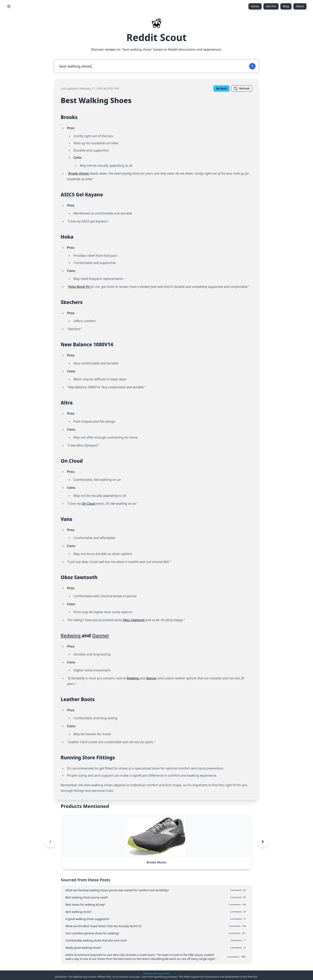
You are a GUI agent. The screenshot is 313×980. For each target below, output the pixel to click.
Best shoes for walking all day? (156, 905)
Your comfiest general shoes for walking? (156, 933)
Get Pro (271, 6)
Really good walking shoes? (156, 948)
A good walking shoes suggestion (156, 919)
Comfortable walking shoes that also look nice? (156, 940)
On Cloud (89, 504)
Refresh (242, 89)
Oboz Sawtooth (134, 620)
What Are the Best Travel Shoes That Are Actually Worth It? (156, 926)
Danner (101, 635)
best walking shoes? (156, 912)
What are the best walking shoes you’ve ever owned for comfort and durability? (156, 890)
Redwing (71, 635)
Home (255, 6)
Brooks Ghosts (79, 173)
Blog (286, 6)
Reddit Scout (156, 37)
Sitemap (148, 974)
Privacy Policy (162, 974)
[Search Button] (252, 66)
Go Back (221, 88)
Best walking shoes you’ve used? (156, 897)
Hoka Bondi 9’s (79, 287)
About (300, 6)
